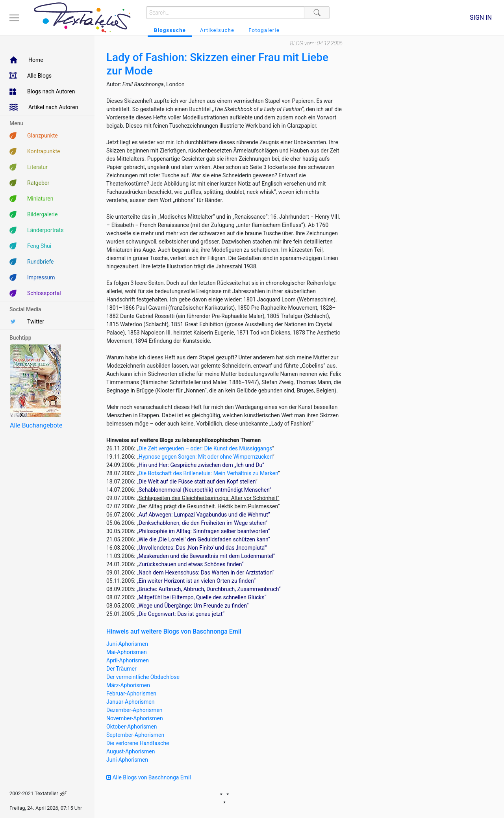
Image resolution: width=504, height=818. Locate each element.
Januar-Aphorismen (131, 702)
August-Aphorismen (131, 751)
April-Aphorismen (128, 660)
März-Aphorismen (128, 685)
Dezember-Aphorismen (134, 710)
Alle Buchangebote (36, 425)
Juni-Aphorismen (127, 644)
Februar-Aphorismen (131, 693)
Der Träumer (121, 669)
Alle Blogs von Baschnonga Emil (149, 777)
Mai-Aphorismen (127, 652)
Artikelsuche (217, 30)
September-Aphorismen (135, 735)
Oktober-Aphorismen (132, 727)
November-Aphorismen (135, 718)
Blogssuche (170, 30)
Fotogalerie (264, 30)
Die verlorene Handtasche (138, 743)
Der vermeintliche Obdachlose (143, 677)
